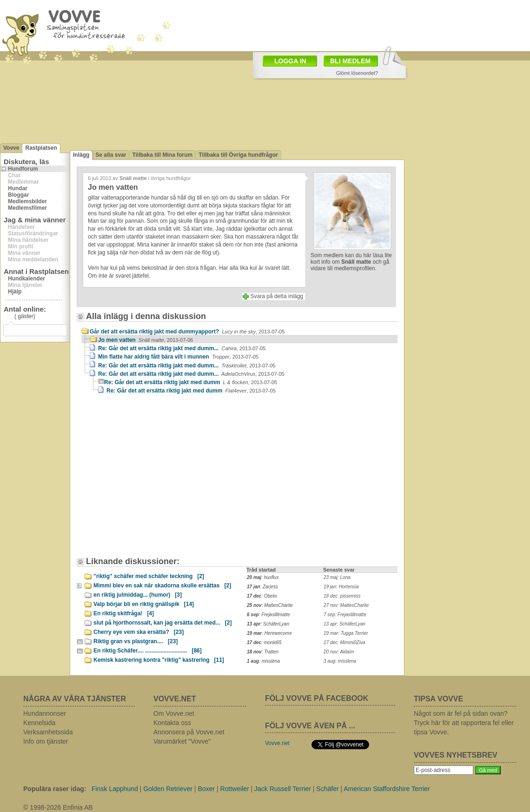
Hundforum (23, 169)
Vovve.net (277, 743)
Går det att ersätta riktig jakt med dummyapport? (187, 332)
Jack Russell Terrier (283, 789)
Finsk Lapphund (115, 789)
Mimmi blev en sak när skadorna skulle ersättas (162, 586)
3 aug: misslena (340, 661)
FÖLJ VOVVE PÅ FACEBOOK (317, 698)
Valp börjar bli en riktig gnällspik (144, 604)
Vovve (11, 148)
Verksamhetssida (48, 732)
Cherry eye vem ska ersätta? (139, 632)
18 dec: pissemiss (342, 596)
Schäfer (327, 789)
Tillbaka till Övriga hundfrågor (238, 155)
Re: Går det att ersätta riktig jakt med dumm (191, 382)
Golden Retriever (168, 789)
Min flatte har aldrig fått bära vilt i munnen (178, 357)
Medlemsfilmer (27, 208)
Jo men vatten (146, 340)
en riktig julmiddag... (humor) (138, 595)
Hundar (18, 188)
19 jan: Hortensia (341, 587)
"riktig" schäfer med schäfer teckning (149, 576)
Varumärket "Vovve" (182, 741)
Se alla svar (111, 155)
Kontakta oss (172, 723)
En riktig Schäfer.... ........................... (148, 651)
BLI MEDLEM (350, 61)
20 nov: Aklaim (339, 652)
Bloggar (18, 195)
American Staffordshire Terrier (387, 789)
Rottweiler (234, 789)
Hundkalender (26, 279)
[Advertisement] (220, 62)
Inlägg (81, 155)
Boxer (206, 789)
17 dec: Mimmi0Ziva (344, 642)
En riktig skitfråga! (124, 613)
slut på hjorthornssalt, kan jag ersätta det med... (162, 623)
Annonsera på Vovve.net (189, 732)
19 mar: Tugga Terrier (346, 633)
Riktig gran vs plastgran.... (136, 641)
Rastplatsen (41, 148)
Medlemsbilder (27, 201)
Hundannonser (45, 713)
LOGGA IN (290, 61)
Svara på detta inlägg (277, 296)
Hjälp (15, 292)
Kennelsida (39, 723)
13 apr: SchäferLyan (344, 624)
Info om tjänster (46, 741)
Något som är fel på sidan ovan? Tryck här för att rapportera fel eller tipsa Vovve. (464, 723)
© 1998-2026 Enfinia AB (58, 807)
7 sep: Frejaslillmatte (345, 615)
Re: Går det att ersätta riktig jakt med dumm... (182, 348)
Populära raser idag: (55, 789)
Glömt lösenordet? (357, 73)
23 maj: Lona (337, 577)
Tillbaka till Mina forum (162, 155)
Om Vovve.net (174, 713)
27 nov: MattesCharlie (346, 605)
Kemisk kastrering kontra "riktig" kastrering (159, 660)
